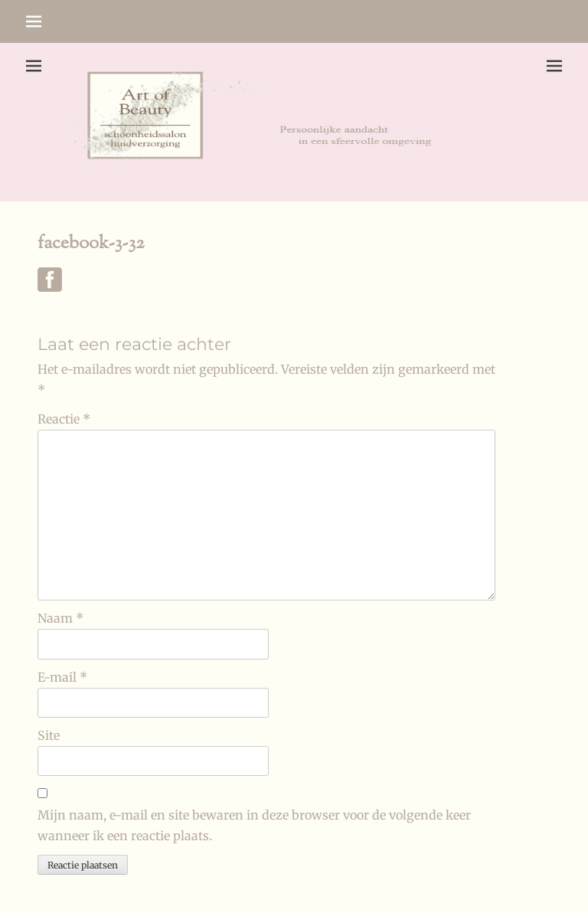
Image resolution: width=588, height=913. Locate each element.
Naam (60, 618)
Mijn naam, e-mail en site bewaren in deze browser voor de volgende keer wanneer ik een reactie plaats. (254, 825)
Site (49, 735)
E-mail (62, 677)
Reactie (64, 419)
